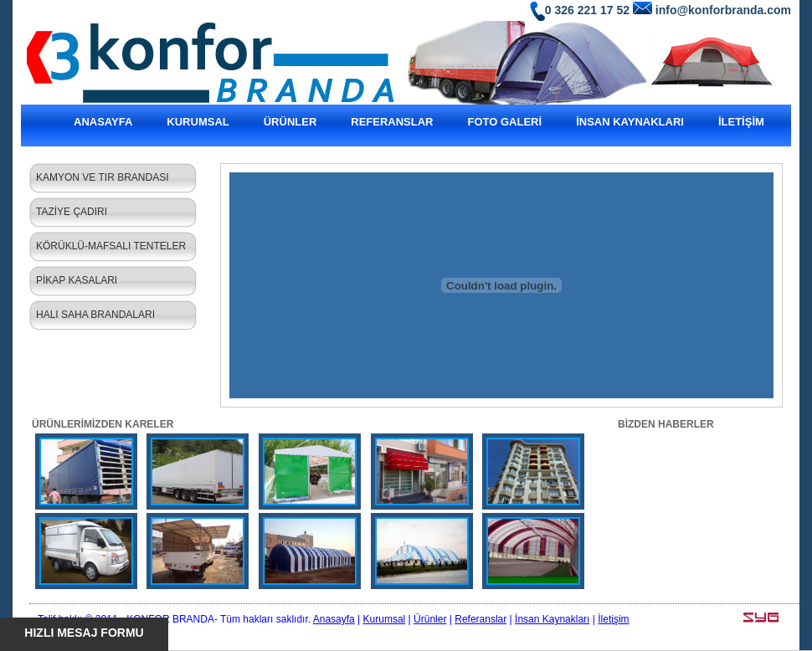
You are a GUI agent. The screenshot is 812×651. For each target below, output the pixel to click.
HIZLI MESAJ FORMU (84, 633)
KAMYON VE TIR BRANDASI (102, 177)
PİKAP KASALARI (77, 280)
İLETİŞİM (741, 122)
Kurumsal (385, 619)
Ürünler (430, 619)
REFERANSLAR (392, 122)
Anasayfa (334, 619)
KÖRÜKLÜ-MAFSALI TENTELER (111, 246)
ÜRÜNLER (290, 122)
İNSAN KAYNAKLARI (630, 122)
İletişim (613, 619)
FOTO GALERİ (505, 122)
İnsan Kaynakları (552, 619)
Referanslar (481, 619)
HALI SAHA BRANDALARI (95, 315)
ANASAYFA (103, 122)
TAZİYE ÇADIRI (72, 212)
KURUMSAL (198, 122)
